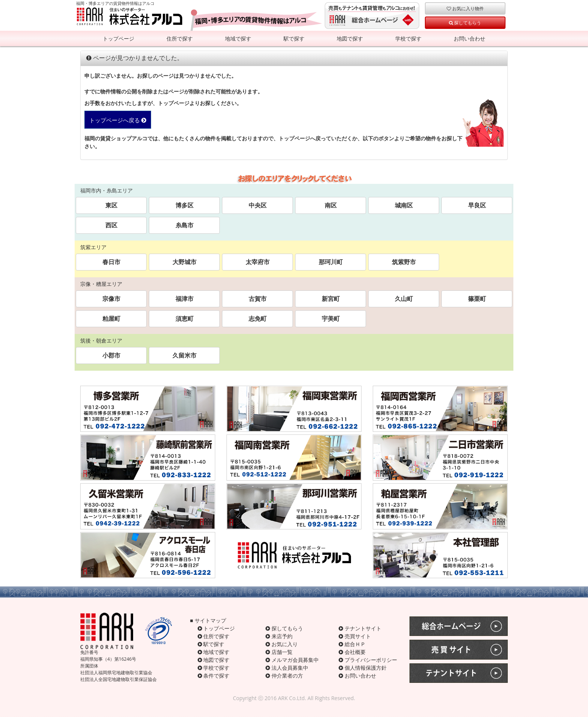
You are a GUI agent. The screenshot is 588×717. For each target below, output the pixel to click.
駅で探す (294, 38)
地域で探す (238, 38)
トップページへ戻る (118, 120)
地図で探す (350, 38)
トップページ (118, 38)
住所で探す (180, 38)
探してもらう (465, 23)
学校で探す (408, 38)
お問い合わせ (469, 38)
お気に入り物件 (465, 8)
